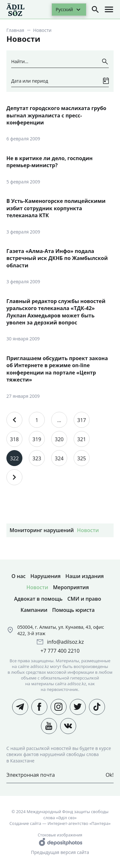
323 (37, 458)
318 (14, 439)
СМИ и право (84, 599)
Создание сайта (25, 823)
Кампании (34, 610)
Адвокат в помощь (38, 599)
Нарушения (45, 576)
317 (81, 420)
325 (81, 458)
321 (81, 439)
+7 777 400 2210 (60, 651)
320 (59, 439)
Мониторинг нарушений (42, 530)
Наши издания (84, 576)
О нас (19, 576)
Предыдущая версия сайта (60, 852)
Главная (15, 30)
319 (37, 439)
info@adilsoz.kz (65, 642)
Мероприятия (71, 587)
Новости (88, 530)
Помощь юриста (73, 610)
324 (59, 458)
